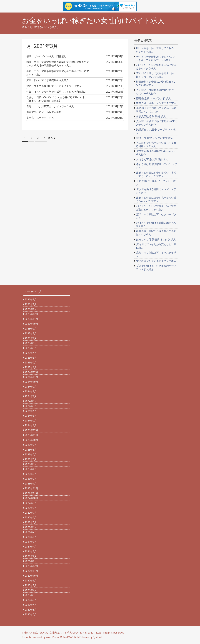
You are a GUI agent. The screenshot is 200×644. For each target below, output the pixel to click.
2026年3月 (31, 299)
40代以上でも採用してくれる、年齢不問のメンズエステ (156, 110)
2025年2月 (31, 363)
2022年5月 (31, 522)
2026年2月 (31, 304)
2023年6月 (31, 459)
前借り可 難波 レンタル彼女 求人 (155, 138)
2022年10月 (31, 498)
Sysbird (97, 637)
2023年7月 (31, 454)
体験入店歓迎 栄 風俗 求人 (151, 116)
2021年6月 (31, 537)
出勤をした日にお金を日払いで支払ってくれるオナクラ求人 (156, 174)
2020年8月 (31, 585)
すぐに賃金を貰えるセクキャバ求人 (156, 261)
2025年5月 (31, 348)
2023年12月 (31, 430)
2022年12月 (31, 488)
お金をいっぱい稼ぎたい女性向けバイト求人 (93, 20)
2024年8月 (31, 391)
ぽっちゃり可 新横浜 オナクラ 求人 (156, 239)
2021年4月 (31, 547)
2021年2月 (31, 556)
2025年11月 (31, 319)
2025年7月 (31, 338)
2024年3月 (31, 416)
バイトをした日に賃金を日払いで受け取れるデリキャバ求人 (156, 208)
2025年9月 (31, 329)
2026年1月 (31, 309)
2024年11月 (31, 377)
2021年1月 (31, 561)
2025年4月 (31, 353)
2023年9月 (31, 445)
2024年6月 (31, 401)
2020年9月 (31, 581)
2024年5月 (31, 406)
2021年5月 (31, 542)
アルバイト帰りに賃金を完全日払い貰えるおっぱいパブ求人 (156, 75)
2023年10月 (31, 440)
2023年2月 (31, 479)
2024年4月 (31, 411)
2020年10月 (31, 576)
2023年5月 (31, 464)
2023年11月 (31, 435)
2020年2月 (31, 614)
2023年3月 (31, 474)
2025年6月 (31, 343)
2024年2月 (31, 421)
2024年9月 (31, 387)
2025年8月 (31, 333)
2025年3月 (31, 358)
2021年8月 (31, 527)
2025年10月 (31, 324)
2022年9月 (31, 503)
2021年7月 (31, 532)
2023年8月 (31, 450)
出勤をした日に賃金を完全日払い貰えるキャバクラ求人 (156, 199)
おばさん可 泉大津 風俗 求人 (152, 159)
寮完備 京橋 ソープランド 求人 (153, 98)
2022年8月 (31, 508)
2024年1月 (31, 425)
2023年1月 (31, 484)
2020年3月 (31, 610)
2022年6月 (31, 517)
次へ (50, 138)
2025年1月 (31, 367)
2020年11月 (31, 571)
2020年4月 (31, 605)
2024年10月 (31, 382)
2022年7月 (31, 513)
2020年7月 (31, 590)
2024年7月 (31, 396)
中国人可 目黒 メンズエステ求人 (156, 103)
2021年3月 (31, 551)
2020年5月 (31, 600)
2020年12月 (31, 566)
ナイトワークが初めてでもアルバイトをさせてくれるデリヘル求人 (156, 58)
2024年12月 (31, 372)
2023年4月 (31, 469)
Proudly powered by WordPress (40, 637)
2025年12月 (31, 314)
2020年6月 (31, 595)
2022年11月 (31, 493)
